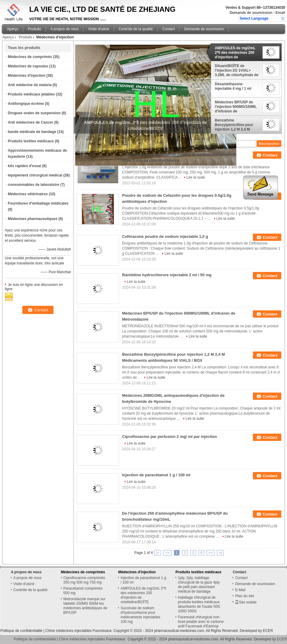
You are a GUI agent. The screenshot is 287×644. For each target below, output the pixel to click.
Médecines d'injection (27, 76)
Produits (34, 29)
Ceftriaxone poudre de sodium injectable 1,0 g (165, 236)
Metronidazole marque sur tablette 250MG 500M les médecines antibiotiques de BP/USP (85, 606)
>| (220, 553)
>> (211, 553)
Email (280, 13)
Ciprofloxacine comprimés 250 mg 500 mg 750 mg (84, 580)
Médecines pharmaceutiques (33, 219)
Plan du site (245, 596)
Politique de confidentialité (21, 631)
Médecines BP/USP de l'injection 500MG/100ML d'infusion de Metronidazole (236, 107)
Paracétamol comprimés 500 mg (83, 591)
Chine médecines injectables (68, 631)
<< (167, 553)
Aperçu (13, 29)
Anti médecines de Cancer (31, 122)
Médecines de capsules (28, 66)
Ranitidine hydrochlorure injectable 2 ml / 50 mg (167, 275)
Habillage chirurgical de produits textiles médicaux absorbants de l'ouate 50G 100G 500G (199, 604)
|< (158, 553)
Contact (168, 29)
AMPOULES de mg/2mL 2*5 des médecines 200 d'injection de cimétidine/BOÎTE (235, 53)
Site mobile (246, 602)
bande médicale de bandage (32, 132)
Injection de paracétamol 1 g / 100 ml (156, 475)
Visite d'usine (98, 29)
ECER (268, 631)
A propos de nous (64, 29)
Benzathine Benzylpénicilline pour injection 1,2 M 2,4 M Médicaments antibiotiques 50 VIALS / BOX (235, 125)
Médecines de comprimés (30, 57)
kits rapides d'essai (24, 166)
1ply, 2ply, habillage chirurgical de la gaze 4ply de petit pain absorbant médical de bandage (199, 585)
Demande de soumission (251, 13)
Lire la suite (196, 177)
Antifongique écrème (26, 104)
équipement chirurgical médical (35, 175)
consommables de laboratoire (34, 185)
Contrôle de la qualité (136, 29)
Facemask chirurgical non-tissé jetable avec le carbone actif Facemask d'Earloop (201, 622)
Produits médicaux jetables (31, 94)
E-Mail (240, 590)
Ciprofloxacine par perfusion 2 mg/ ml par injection (169, 437)
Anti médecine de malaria (30, 85)
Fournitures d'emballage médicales (38, 203)
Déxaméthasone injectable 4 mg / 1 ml (233, 86)
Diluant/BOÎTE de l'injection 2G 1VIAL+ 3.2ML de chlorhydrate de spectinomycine (237, 70)
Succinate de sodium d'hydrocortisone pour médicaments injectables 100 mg (140, 615)
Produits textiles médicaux (31, 141)
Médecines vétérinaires (28, 194)
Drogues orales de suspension (34, 113)
